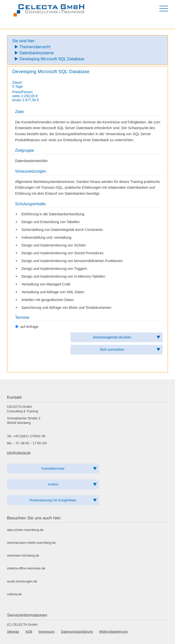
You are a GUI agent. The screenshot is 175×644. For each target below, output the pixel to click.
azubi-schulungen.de (22, 581)
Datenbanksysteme (37, 53)
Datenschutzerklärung (77, 632)
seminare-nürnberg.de (23, 555)
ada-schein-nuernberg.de (25, 530)
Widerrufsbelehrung (113, 632)
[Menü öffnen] (164, 9)
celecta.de (14, 594)
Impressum (47, 632)
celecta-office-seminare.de (26, 568)
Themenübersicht (35, 47)
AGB (29, 632)
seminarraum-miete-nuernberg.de (31, 543)
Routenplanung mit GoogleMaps (53, 500)
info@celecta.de (19, 453)
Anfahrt (53, 484)
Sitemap (13, 632)
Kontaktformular (53, 468)
